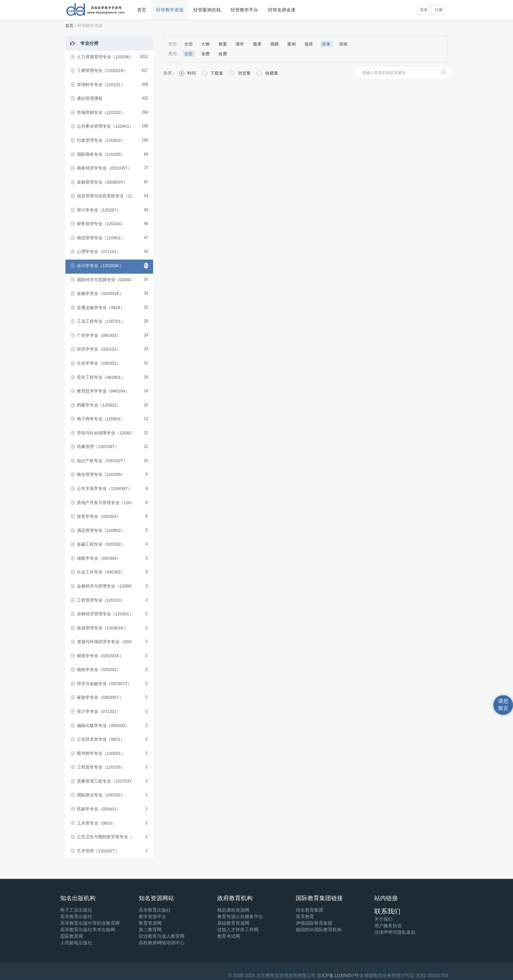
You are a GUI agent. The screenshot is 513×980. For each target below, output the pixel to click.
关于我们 (383, 919)
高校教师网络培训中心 (162, 943)
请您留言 (503, 705)
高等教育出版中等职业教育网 (90, 923)
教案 (223, 44)
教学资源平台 (152, 916)
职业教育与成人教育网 (162, 936)
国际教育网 (72, 936)
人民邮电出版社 (76, 943)
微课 (258, 44)
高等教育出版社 (76, 916)
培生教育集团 (310, 910)
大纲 (206, 44)
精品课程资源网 (233, 910)
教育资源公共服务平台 (240, 916)
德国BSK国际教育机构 (319, 930)
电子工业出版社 (76, 910)
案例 (292, 44)
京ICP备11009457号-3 (340, 975)
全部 (189, 44)
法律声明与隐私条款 (395, 932)
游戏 (343, 44)
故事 (327, 44)
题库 (310, 44)
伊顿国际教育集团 (314, 923)
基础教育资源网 (233, 923)
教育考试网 (229, 936)
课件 (240, 44)
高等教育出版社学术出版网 (88, 930)
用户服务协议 (388, 926)
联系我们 (387, 911)
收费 (223, 54)
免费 (206, 54)
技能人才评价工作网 (238, 930)
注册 (439, 10)
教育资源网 (150, 923)
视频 (275, 44)
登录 (424, 10)
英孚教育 (305, 916)
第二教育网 (150, 930)
